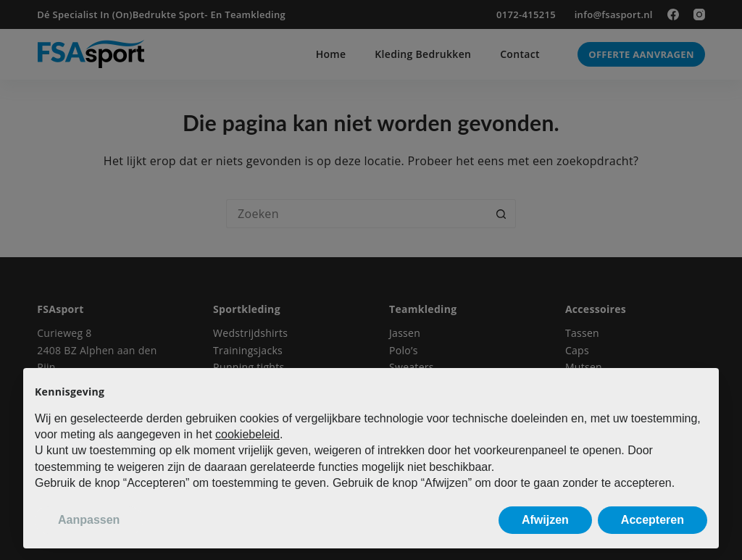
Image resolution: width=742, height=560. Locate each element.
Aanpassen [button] (89, 520)
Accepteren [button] (653, 520)
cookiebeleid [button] (247, 434)
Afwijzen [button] (545, 520)
